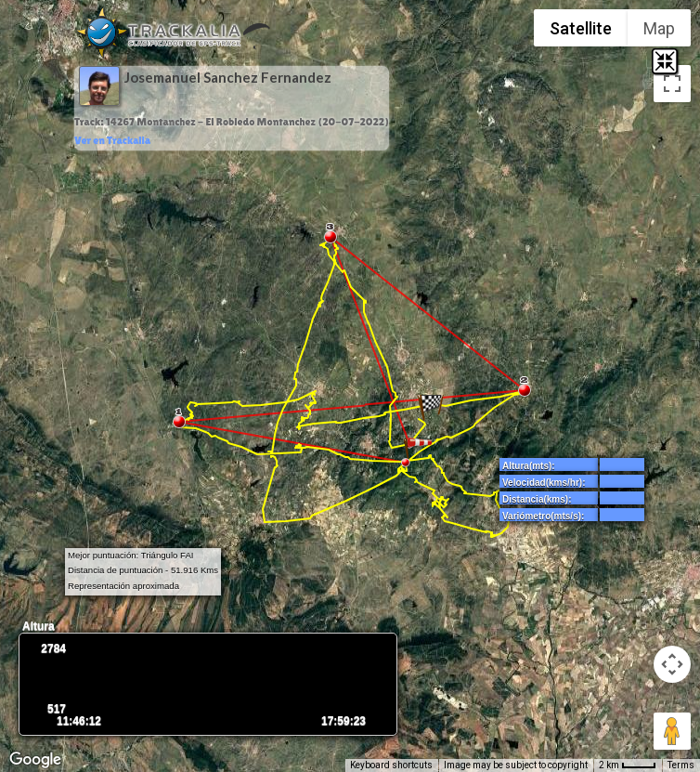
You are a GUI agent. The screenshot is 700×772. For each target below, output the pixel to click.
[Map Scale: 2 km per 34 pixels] (628, 765)
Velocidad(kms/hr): (544, 483)
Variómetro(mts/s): (543, 516)
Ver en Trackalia (112, 140)
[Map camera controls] (672, 664)
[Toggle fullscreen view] (672, 84)
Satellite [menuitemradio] (581, 28)
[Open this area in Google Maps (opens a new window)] (35, 760)
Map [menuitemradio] (659, 28)
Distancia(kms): (537, 499)
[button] (431, 407)
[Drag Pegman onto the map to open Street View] (672, 731)
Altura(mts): (529, 466)
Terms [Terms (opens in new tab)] (681, 765)
